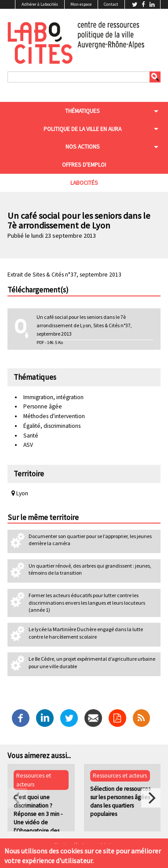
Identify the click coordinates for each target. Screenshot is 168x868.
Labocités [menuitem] (84, 183)
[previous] (17, 798)
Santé (31, 436)
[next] (151, 798)
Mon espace (81, 4)
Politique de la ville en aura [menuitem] (82, 129)
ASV (28, 445)
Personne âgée (43, 406)
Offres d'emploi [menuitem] (84, 165)
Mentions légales (71, 845)
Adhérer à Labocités (40, 4)
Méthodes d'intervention (54, 416)
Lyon (20, 493)
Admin (107, 845)
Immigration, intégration (53, 397)
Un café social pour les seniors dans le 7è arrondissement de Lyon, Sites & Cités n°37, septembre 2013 (84, 325)
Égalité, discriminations (52, 426)
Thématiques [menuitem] (82, 111)
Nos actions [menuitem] (83, 147)
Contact (111, 4)
